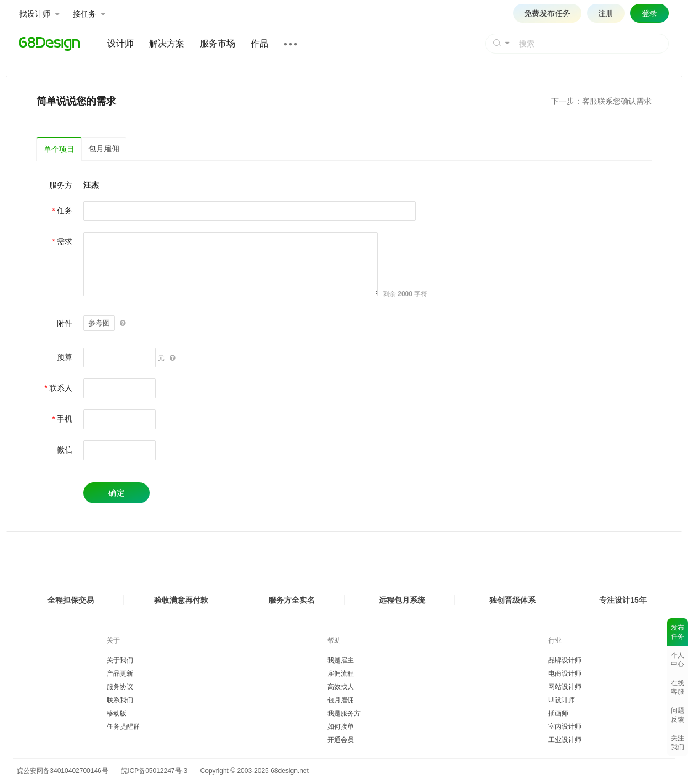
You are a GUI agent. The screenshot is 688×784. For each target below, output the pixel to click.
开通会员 (341, 740)
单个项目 (59, 149)
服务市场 (218, 43)
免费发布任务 (547, 13)
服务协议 (120, 687)
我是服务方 (344, 713)
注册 (606, 13)
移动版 (117, 713)
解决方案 (167, 43)
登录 (649, 13)
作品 (260, 43)
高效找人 (341, 687)
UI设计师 (562, 700)
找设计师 (39, 14)
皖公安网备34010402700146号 (60, 771)
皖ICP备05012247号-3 (154, 771)
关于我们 (120, 660)
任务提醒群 (123, 727)
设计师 (120, 43)
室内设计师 (565, 727)
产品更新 (120, 673)
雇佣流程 (341, 673)
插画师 (558, 713)
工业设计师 (565, 740)
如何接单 (341, 727)
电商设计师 (565, 673)
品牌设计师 (565, 660)
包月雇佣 (104, 149)
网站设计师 (565, 687)
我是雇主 (341, 660)
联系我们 (120, 700)
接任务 (89, 14)
